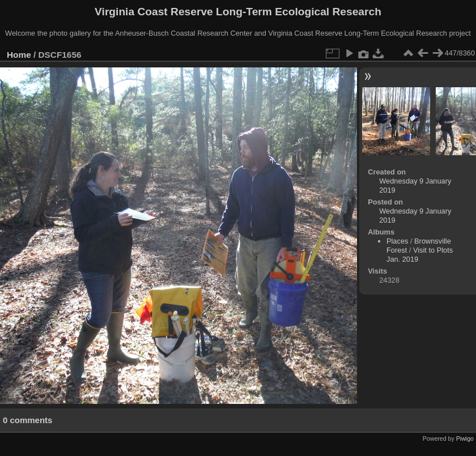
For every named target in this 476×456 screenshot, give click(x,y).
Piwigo (465, 438)
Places (397, 241)
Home (19, 55)
